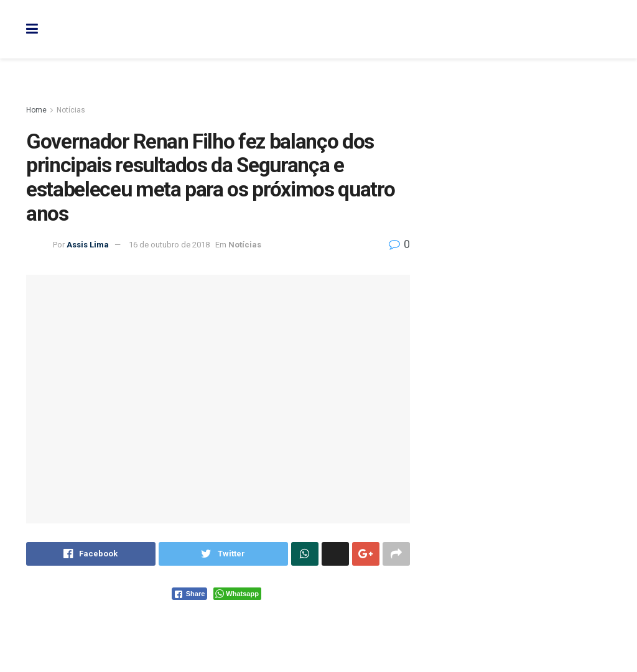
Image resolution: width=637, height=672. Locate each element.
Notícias (71, 110)
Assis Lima (88, 245)
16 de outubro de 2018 (169, 245)
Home (36, 110)
